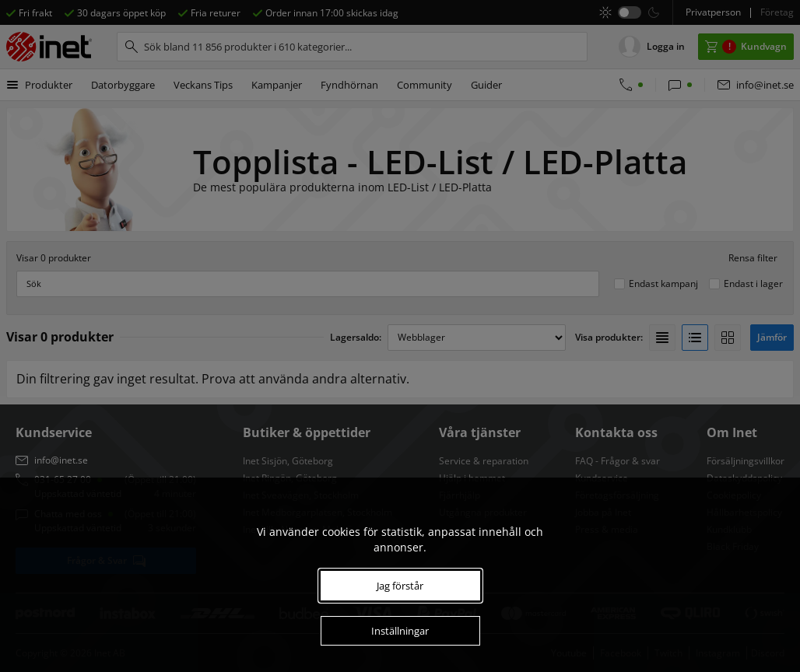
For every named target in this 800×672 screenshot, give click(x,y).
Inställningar (400, 631)
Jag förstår (400, 586)
